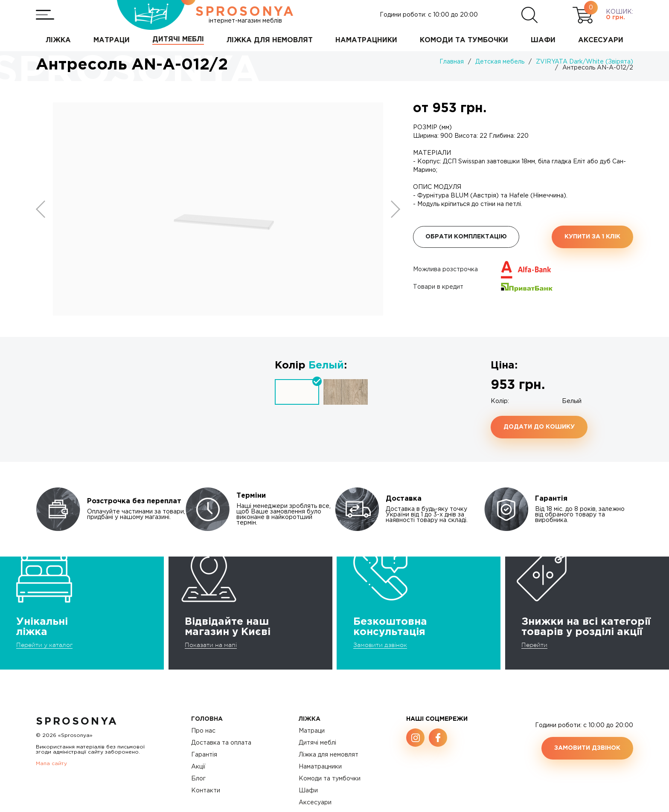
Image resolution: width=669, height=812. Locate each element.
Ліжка (310, 719)
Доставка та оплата (221, 743)
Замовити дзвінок (380, 645)
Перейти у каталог (44, 645)
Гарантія (204, 755)
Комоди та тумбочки (330, 779)
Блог (198, 779)
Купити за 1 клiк (592, 237)
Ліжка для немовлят (329, 755)
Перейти (534, 645)
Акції (198, 767)
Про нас (203, 731)
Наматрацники (320, 767)
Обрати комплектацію (466, 237)
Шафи (308, 791)
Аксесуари (315, 803)
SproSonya (77, 722)
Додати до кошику (539, 427)
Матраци (312, 731)
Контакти (206, 791)
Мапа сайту (51, 764)
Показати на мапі (211, 645)
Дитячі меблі (317, 743)
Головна (207, 719)
